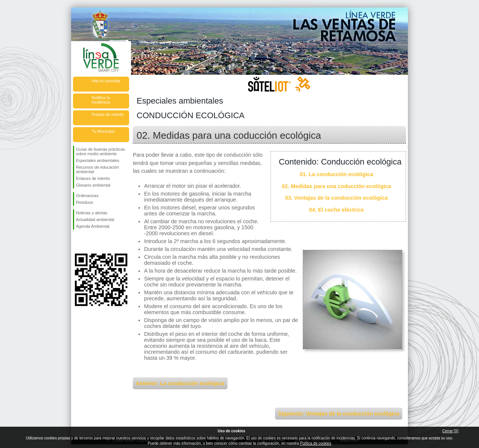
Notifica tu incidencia (101, 100)
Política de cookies (316, 443)
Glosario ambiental (93, 185)
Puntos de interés (108, 114)
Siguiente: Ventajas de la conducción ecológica (339, 414)
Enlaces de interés (93, 178)
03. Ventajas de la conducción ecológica (336, 198)
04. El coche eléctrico (336, 210)
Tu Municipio (103, 131)
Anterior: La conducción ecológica (180, 383)
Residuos (85, 202)
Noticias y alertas (92, 213)
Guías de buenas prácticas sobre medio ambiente (100, 151)
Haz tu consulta (106, 81)
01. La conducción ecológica (336, 174)
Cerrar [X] (450, 431)
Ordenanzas (87, 196)
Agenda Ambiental (93, 226)
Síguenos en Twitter (90, 242)
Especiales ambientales (98, 160)
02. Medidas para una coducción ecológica (336, 186)
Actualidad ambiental (95, 220)
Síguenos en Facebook (77, 242)
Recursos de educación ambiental (97, 169)
